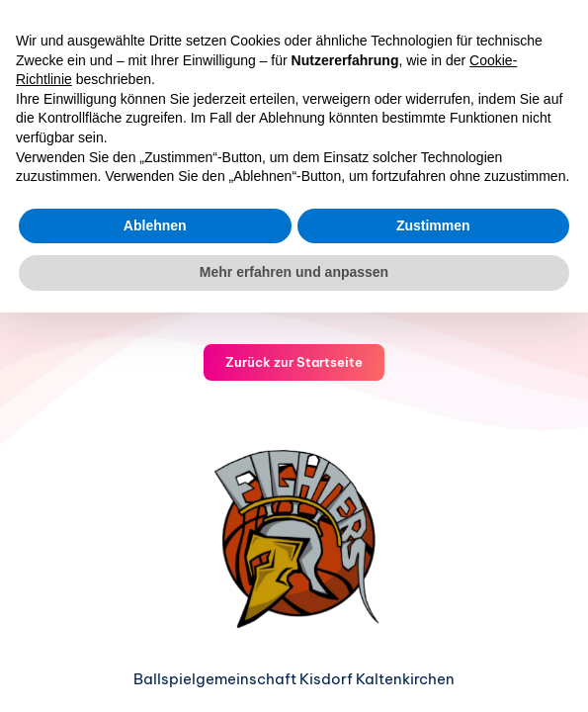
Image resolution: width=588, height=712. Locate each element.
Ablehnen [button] (155, 225)
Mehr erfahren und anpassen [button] (294, 272)
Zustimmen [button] (433, 225)
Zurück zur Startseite (294, 362)
